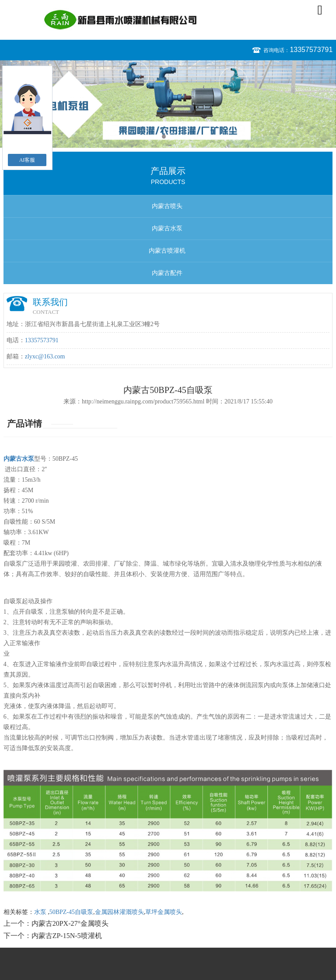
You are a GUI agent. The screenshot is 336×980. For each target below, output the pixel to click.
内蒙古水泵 (167, 228)
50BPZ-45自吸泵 (71, 912)
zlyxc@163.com (45, 356)
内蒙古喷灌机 (167, 251)
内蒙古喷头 (167, 206)
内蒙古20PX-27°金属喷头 (70, 923)
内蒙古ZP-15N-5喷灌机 (67, 936)
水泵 (41, 912)
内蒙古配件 (167, 273)
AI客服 (27, 160)
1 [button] (164, 137)
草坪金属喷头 (164, 912)
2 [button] (172, 137)
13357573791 (311, 50)
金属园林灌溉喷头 (119, 912)
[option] (168, 104)
